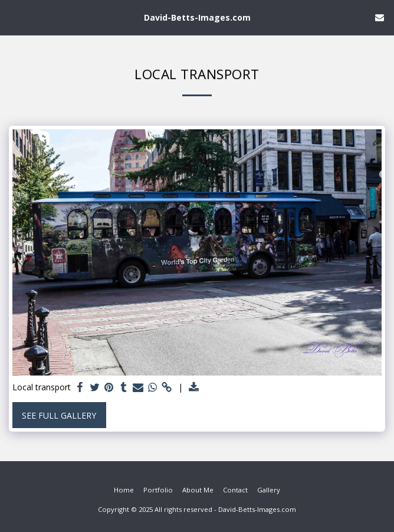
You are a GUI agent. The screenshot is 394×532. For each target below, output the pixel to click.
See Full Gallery (59, 415)
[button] (13, 17)
